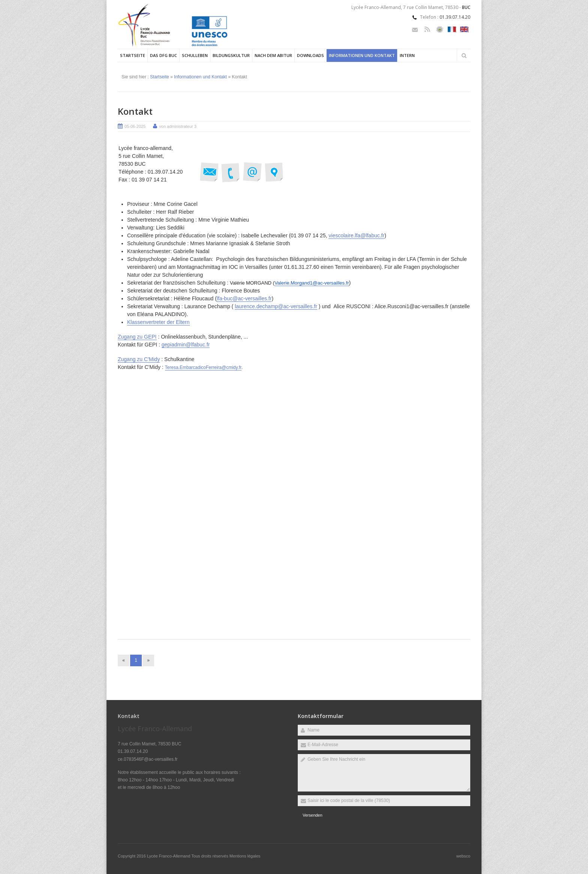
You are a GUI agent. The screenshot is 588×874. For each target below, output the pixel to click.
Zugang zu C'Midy (139, 359)
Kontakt (135, 111)
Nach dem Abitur (273, 55)
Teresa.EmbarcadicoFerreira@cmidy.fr (203, 367)
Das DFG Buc (163, 55)
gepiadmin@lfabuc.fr (186, 345)
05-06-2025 (135, 126)
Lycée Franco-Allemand (169, 856)
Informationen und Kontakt (362, 55)
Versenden (313, 815)
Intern (407, 55)
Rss (427, 29)
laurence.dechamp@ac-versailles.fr (276, 306)
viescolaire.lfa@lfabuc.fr (356, 235)
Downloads (310, 55)
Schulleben (195, 55)
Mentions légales (245, 856)
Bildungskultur (231, 55)
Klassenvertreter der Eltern (158, 322)
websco (463, 856)
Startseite (133, 55)
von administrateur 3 (178, 126)
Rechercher (464, 55)
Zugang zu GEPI (137, 337)
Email (415, 29)
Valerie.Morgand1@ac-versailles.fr (312, 283)
